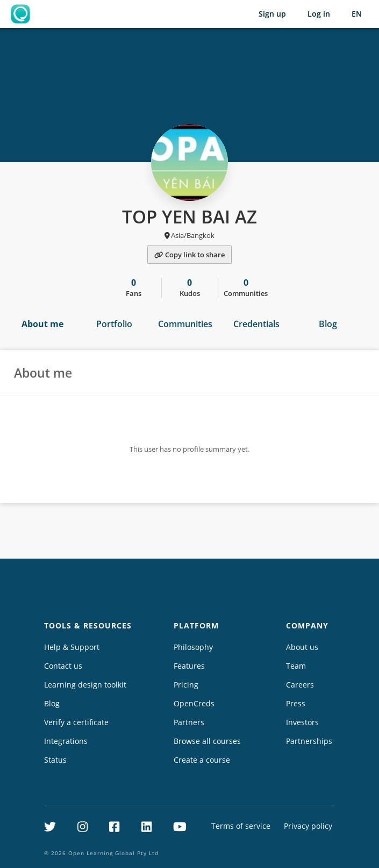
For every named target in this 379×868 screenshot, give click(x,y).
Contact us (63, 666)
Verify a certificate (76, 722)
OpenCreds (194, 703)
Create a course (202, 760)
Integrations (66, 741)
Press (296, 703)
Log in (319, 14)
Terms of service (241, 826)
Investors (302, 722)
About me (42, 324)
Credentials (256, 324)
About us (302, 647)
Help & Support (72, 647)
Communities (185, 324)
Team (296, 666)
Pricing (186, 685)
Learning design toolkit (85, 685)
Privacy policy (308, 826)
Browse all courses (207, 741)
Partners (189, 722)
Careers (300, 685)
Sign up (272, 14)
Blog (328, 324)
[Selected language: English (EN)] (357, 14)
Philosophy (193, 647)
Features (189, 666)
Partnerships (309, 741)
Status (55, 760)
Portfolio (114, 324)
